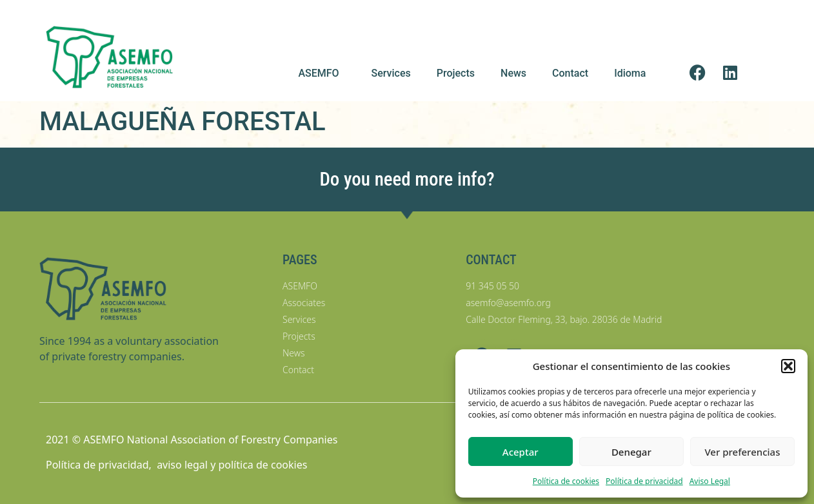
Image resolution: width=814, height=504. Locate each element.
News (513, 73)
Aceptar (521, 452)
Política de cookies (566, 481)
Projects (456, 73)
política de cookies (263, 465)
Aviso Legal (710, 481)
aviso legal (182, 465)
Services (391, 73)
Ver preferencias (742, 452)
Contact (570, 73)
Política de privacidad (644, 481)
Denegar (631, 452)
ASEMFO (322, 73)
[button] (788, 366)
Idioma (633, 73)
